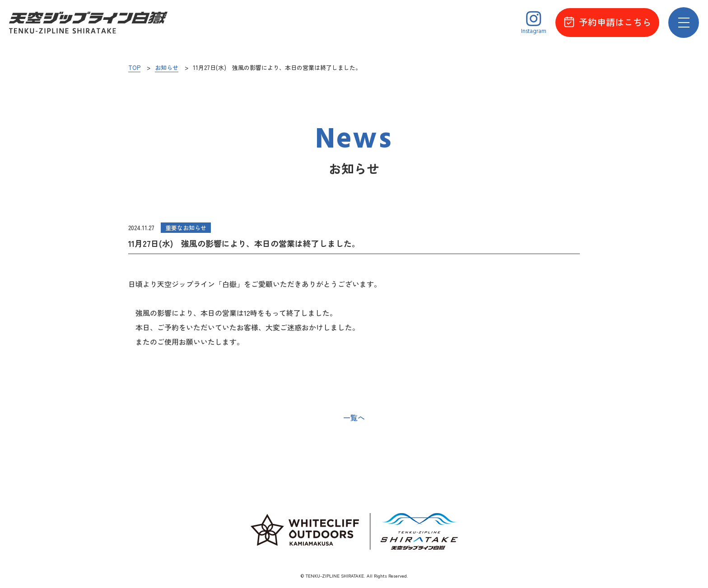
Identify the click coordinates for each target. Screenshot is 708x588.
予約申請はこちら (608, 22)
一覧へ (354, 417)
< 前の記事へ (147, 418)
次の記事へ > (561, 418)
